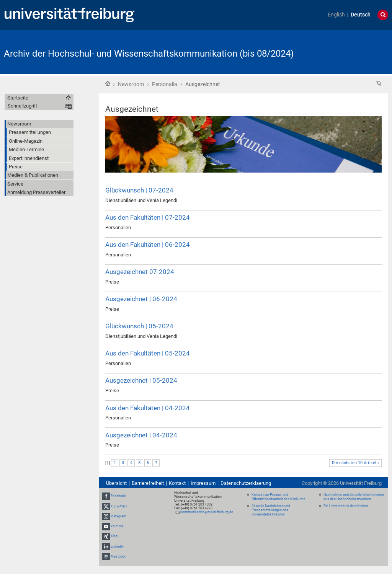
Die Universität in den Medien (346, 506)
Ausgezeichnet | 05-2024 (141, 380)
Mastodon (118, 556)
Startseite (108, 83)
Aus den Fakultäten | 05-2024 (148, 353)
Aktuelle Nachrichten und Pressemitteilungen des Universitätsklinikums (271, 510)
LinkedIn (117, 546)
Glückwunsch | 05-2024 (139, 326)
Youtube (117, 526)
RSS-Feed (378, 84)
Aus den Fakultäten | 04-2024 (148, 408)
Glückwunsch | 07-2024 (139, 190)
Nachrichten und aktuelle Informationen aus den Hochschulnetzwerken (354, 497)
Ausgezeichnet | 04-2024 (141, 435)
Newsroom (131, 84)
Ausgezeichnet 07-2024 (140, 272)
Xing (114, 536)
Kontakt (177, 483)
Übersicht (116, 483)
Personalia (165, 84)
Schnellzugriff (23, 106)
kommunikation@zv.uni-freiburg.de (207, 512)
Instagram (118, 516)
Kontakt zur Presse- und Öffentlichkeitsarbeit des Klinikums (278, 497)
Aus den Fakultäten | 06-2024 (148, 245)
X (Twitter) (119, 506)
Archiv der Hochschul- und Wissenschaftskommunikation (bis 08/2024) (149, 54)
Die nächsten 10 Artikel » (356, 463)
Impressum (203, 483)
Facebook (118, 496)
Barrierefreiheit (148, 483)
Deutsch (361, 15)
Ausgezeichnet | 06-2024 (141, 299)
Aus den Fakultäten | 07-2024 (148, 217)
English (336, 15)
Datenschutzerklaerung (246, 483)
